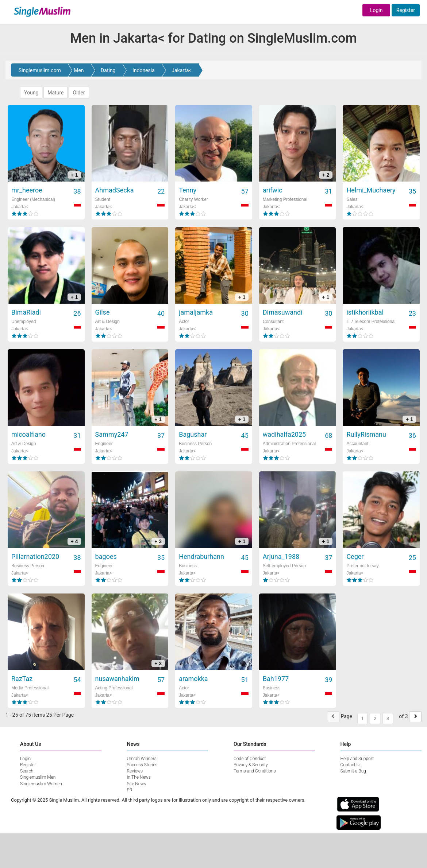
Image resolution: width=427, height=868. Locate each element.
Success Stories (142, 765)
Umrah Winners (142, 759)
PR (130, 790)
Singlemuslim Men (38, 777)
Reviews (135, 771)
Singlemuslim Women (41, 784)
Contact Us (351, 765)
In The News (139, 777)
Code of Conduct (250, 759)
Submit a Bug (353, 771)
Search (27, 771)
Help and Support (357, 759)
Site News (137, 784)
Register (406, 10)
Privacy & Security (251, 765)
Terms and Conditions (255, 771)
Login (376, 10)
